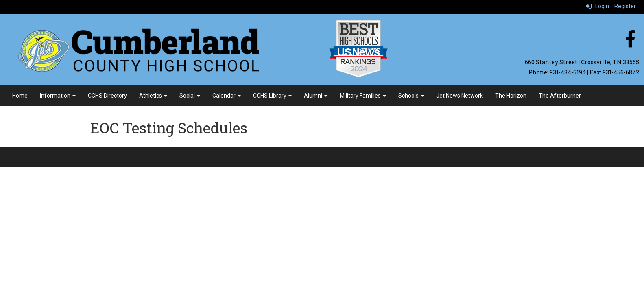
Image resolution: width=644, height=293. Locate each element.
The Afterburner (560, 96)
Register (625, 6)
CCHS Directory (107, 96)
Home (20, 96)
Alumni (316, 96)
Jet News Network (460, 96)
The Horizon (511, 96)
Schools (411, 96)
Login (597, 6)
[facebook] (630, 43)
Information (58, 96)
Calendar (227, 96)
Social (190, 96)
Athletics (153, 96)
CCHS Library (272, 96)
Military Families (363, 96)
